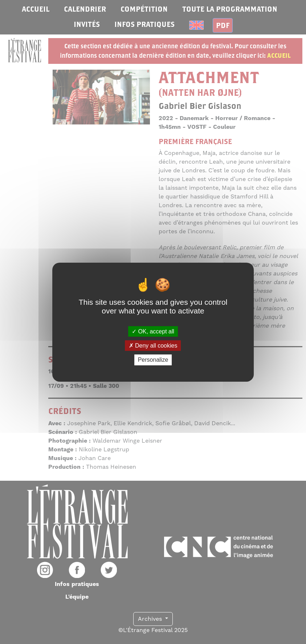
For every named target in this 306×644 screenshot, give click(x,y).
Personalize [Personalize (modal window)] (153, 360)
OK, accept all (153, 331)
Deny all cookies (153, 346)
